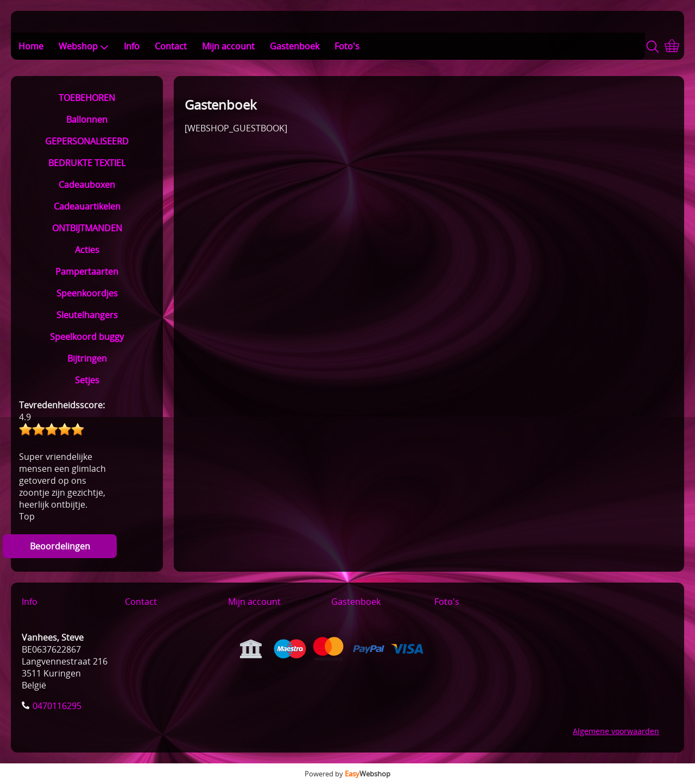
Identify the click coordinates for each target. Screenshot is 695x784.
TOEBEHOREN (87, 98)
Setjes (87, 380)
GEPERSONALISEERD (87, 141)
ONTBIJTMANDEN (87, 228)
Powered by (347, 774)
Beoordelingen (60, 546)
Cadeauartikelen (87, 206)
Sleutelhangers (87, 315)
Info (132, 46)
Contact (171, 46)
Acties (87, 250)
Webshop (84, 46)
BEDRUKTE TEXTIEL (87, 163)
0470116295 (57, 706)
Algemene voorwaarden (616, 731)
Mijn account (228, 46)
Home (31, 46)
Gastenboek (295, 46)
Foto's (347, 46)
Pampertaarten (87, 271)
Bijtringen (87, 358)
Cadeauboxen (87, 185)
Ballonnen (87, 119)
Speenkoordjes (87, 293)
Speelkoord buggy (87, 337)
